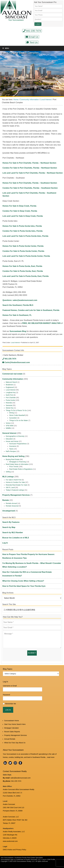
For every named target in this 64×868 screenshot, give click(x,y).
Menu (6, 48)
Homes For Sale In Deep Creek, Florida (19, 206)
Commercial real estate (12, 374)
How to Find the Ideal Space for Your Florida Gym (24, 586)
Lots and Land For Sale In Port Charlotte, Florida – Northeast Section (33, 173)
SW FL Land (10, 487)
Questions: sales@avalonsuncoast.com (20, 300)
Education (9, 439)
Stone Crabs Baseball (17, 415)
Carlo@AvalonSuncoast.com (16, 362)
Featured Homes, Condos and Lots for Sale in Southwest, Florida (31, 310)
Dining (11, 413)
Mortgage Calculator (11, 728)
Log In (5, 543)
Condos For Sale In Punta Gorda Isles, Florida (23, 231)
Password (6, 695)
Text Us (32, 42)
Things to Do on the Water (19, 420)
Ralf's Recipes (11, 451)
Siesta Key (10, 408)
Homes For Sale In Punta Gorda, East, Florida (22, 266)
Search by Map (9, 527)
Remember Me (11, 704)
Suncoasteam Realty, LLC (26, 861)
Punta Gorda (10, 400)
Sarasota (9, 405)
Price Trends (14, 467)
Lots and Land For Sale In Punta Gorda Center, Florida (26, 256)
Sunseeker (13, 418)
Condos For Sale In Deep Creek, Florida (20, 211)
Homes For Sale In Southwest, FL (17, 315)
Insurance (13, 446)
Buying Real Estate (13, 459)
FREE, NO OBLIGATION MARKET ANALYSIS (41, 323)
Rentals (6, 500)
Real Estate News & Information (17, 464)
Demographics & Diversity (15, 436)
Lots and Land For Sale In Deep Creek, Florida (23, 216)
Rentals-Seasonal (12, 506)
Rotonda (9, 403)
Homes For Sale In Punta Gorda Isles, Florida (22, 226)
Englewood (10, 387)
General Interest (9, 433)
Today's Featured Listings (15, 490)
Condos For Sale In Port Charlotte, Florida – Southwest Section (30, 188)
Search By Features (11, 522)
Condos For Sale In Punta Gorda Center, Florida (23, 251)
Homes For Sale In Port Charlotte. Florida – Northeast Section (29, 163)
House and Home (12, 441)
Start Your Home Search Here (15, 724)
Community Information (13, 379)
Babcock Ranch (11, 382)
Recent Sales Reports (12, 732)
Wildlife (8, 428)
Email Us (32, 37)
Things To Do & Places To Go (16, 410)
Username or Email (10, 686)
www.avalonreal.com (10, 841)
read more (51, 757)
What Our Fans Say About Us (15, 743)
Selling (8, 472)
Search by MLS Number (13, 532)
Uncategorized (9, 511)
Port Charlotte (11, 398)
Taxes (11, 449)
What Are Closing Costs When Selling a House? (23, 581)
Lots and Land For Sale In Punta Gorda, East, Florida (26, 276)
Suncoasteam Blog (18, 331)
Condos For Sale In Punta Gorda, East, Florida (23, 271)
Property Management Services (16, 495)
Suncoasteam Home (12, 721)
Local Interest (15, 343)
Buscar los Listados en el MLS (16, 538)
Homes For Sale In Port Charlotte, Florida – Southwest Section (30, 183)
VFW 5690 (10, 426)
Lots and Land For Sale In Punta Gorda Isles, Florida (25, 236)
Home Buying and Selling (13, 456)
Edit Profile (51, 859)
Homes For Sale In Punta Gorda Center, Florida (23, 246)
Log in (44, 859)
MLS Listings (8, 477)
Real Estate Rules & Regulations (21, 469)
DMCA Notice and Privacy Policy (14, 850)
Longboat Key (11, 392)
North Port (9, 395)
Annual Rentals (10, 739)
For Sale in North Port (14, 480)
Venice (8, 423)
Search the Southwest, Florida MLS (18, 305)
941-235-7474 (32, 31)
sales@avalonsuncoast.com (21, 778)
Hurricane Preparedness (18, 444)
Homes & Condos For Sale (15, 482)
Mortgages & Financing (17, 462)
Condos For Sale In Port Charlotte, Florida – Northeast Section (30, 168)
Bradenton (9, 385)
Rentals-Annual (11, 503)
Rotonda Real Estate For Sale (16, 485)
